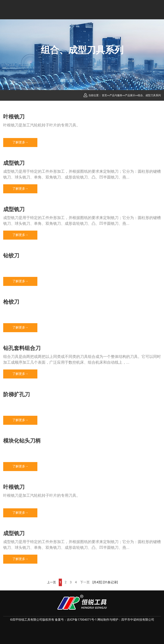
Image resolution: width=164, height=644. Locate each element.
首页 (104, 95)
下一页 (85, 582)
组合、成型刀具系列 (149, 95)
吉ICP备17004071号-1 (82, 620)
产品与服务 (116, 95)
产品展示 (130, 95)
